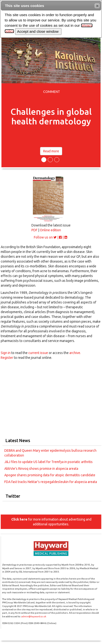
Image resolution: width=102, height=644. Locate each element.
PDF (34, 230)
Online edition (50, 230)
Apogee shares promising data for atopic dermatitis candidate (50, 475)
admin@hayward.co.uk (34, 616)
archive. (75, 353)
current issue (39, 353)
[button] (97, 6)
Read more (51, 151)
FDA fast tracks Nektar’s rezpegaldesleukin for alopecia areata (51, 482)
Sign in (6, 353)
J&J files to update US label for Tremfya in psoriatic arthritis (48, 462)
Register (7, 358)
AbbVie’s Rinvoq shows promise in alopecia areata (41, 469)
